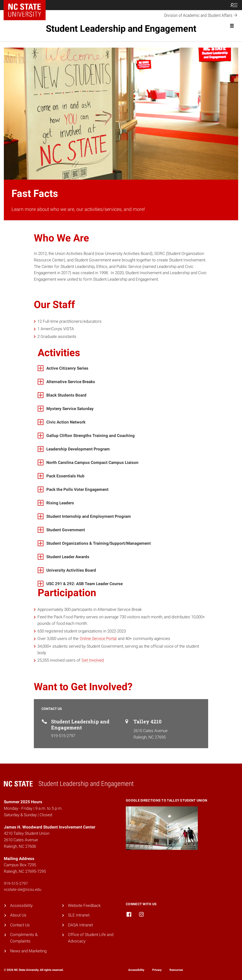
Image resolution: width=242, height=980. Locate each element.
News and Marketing (28, 951)
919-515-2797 (16, 883)
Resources (176, 970)
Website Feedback (84, 905)
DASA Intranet (80, 925)
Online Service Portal (98, 639)
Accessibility (21, 905)
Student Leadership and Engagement (121, 29)
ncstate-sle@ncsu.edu (23, 889)
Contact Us (20, 925)
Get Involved (93, 660)
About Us (18, 915)
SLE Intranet (79, 915)
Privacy (157, 970)
